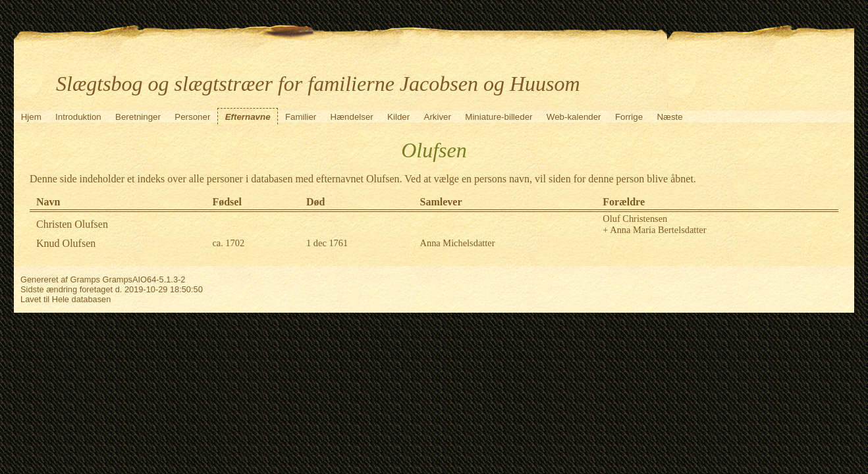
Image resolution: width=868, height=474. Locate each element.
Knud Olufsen (66, 243)
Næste (669, 117)
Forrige (629, 117)
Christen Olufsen (72, 224)
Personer (192, 117)
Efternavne (248, 117)
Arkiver (438, 117)
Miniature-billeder (499, 117)
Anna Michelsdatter (458, 243)
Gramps (85, 279)
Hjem (31, 117)
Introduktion (78, 117)
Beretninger (138, 117)
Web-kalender (574, 117)
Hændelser (352, 117)
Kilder (398, 117)
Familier (301, 117)
